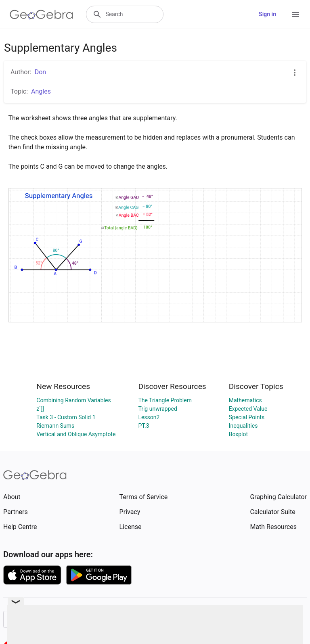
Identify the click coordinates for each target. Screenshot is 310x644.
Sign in (267, 14)
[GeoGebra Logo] (41, 15)
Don (40, 72)
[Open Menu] (295, 15)
